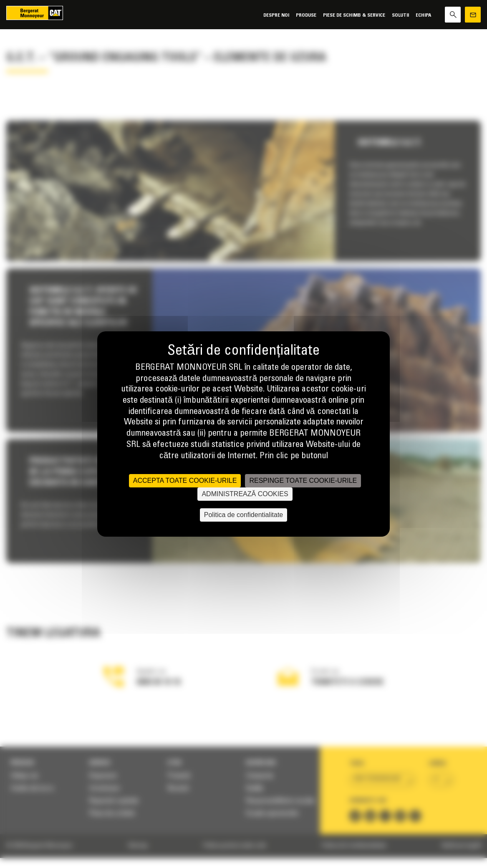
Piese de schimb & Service (354, 15)
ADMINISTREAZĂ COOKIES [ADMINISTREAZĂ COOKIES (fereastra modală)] (245, 494)
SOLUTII (400, 15)
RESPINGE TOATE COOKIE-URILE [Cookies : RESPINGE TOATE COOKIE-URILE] (303, 481)
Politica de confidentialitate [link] (243, 515)
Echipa (423, 15)
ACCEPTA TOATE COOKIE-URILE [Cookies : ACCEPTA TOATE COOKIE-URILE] (185, 481)
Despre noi (276, 15)
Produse (306, 15)
